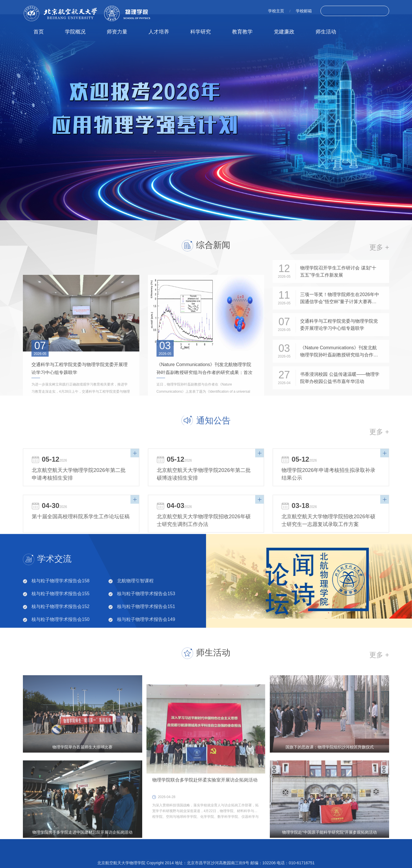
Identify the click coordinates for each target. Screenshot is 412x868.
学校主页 (276, 11)
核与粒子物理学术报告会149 (146, 642)
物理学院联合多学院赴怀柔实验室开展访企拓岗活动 (205, 845)
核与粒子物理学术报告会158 (61, 604)
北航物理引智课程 (135, 604)
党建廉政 (284, 32)
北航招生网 (265, 855)
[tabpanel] (206, 117)
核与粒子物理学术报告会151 (146, 630)
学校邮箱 (304, 11)
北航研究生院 (195, 855)
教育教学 (242, 32)
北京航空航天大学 (153, 855)
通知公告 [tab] (213, 439)
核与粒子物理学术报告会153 (146, 617)
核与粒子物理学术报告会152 (61, 630)
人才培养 (159, 32)
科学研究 (201, 32)
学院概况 (75, 32)
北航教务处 (231, 855)
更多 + (379, 474)
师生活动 (326, 32)
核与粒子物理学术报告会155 (61, 617)
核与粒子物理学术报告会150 (61, 642)
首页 (39, 32)
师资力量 (117, 32)
